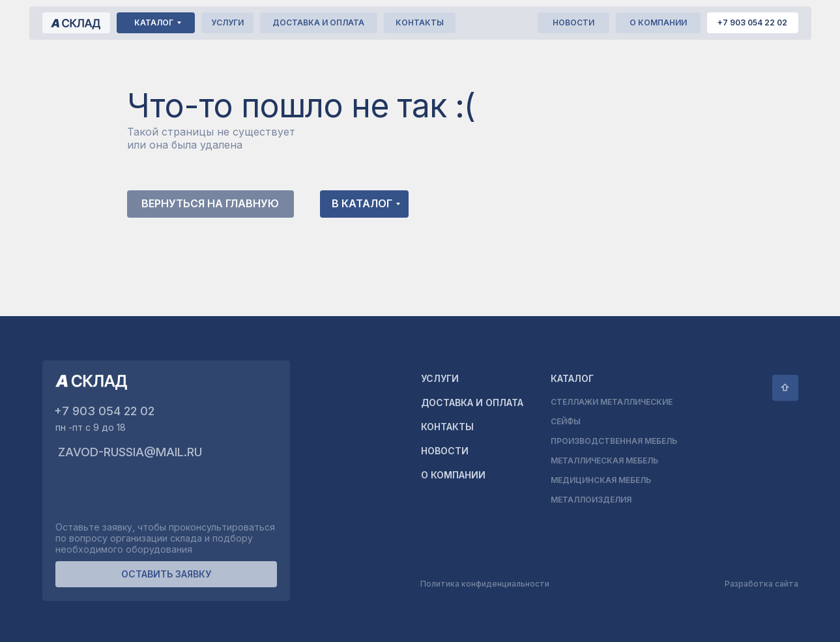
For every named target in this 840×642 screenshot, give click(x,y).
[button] (166, 574)
